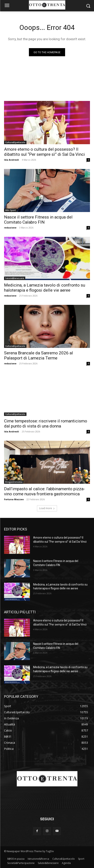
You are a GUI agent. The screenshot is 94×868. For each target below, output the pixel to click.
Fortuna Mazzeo (14, 499)
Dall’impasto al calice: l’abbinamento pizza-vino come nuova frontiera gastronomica (44, 491)
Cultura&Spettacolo (15, 142)
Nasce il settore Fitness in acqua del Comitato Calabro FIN (38, 220)
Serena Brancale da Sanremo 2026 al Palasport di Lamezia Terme (39, 356)
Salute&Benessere (15, 278)
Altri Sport (11, 210)
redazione (10, 228)
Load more (47, 508)
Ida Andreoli (12, 160)
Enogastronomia (14, 482)
